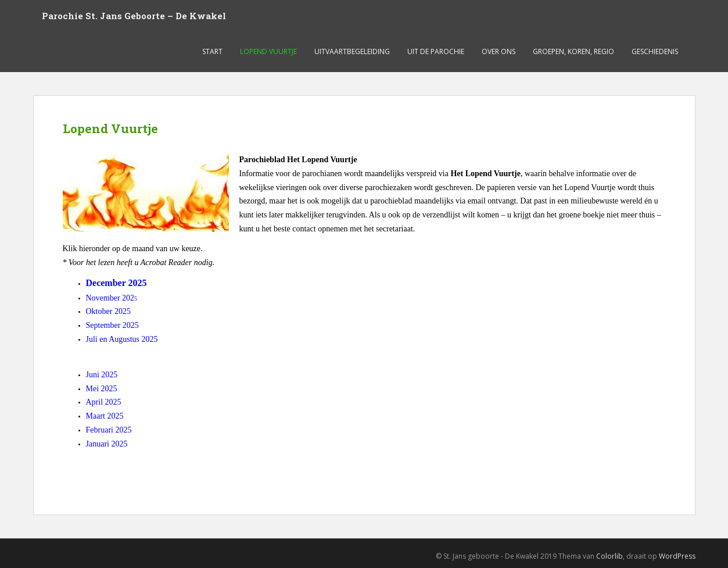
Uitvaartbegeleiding (352, 51)
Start (212, 51)
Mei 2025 (102, 389)
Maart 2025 (105, 416)
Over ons (499, 51)
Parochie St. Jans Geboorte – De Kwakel (134, 16)
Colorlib (609, 556)
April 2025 (104, 402)
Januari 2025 (107, 444)
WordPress (677, 556)
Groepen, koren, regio (573, 51)
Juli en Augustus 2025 (122, 339)
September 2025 (112, 325)
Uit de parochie (436, 51)
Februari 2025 (109, 430)
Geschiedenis (655, 51)
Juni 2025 (102, 375)
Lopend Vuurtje (268, 51)
